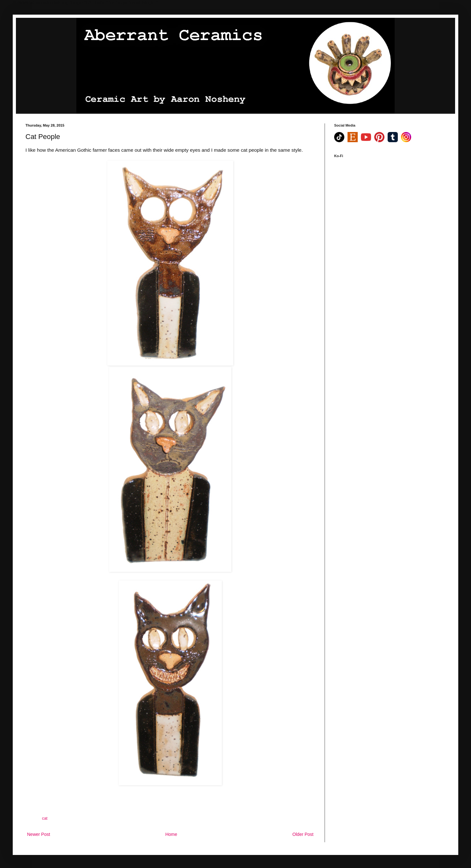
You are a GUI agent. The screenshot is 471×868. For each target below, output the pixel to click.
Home (171, 834)
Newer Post (39, 834)
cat (45, 818)
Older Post (303, 834)
